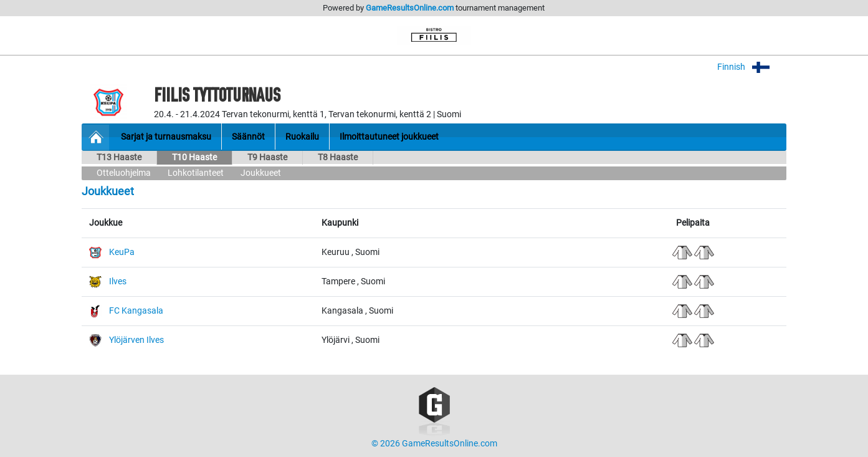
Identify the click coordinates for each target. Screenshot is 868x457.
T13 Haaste (119, 157)
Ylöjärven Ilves (136, 340)
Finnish (752, 67)
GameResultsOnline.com (410, 8)
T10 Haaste (194, 157)
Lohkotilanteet (196, 173)
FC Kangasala (136, 311)
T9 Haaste (267, 157)
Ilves (118, 281)
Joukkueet (261, 173)
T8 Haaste (338, 157)
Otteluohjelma (124, 173)
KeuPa (122, 252)
